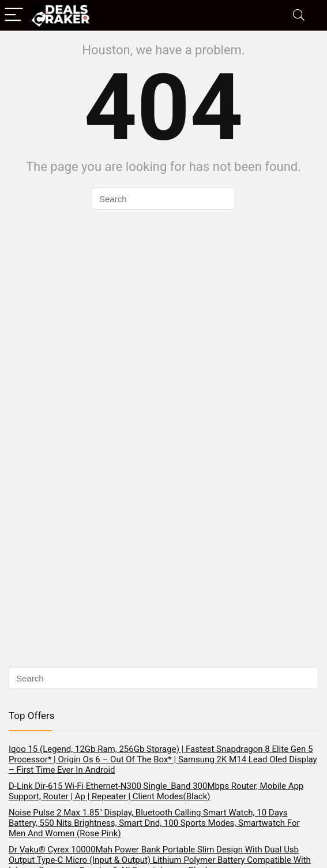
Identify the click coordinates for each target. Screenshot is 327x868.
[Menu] (14, 15)
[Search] (299, 15)
